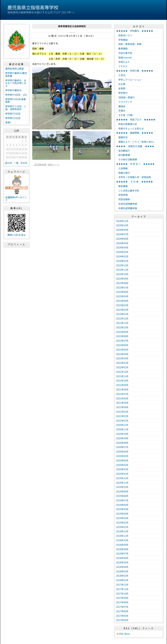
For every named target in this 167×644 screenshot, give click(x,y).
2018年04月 (122, 567)
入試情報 (122, 168)
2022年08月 (122, 336)
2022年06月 (122, 345)
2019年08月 (122, 496)
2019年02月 (122, 523)
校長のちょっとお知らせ (130, 128)
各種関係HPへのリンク (16, 199)
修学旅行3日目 (13, 114)
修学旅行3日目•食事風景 (16, 101)
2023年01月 (122, 314)
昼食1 (8, 122)
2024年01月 (122, 261)
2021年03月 (122, 412)
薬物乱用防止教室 (16, 69)
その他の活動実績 (126, 159)
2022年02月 (122, 363)
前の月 (9, 163)
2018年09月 (122, 545)
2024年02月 (122, 256)
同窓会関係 (123, 199)
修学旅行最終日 (13, 90)
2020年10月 (122, 434)
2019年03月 (122, 518)
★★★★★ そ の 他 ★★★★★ (135, 182)
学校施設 (122, 40)
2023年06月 (122, 292)
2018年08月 (122, 549)
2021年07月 (122, 394)
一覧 (16, 163)
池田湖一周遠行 (125, 97)
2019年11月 (122, 483)
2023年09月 (122, 279)
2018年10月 (122, 540)
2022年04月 (122, 354)
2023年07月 (122, 287)
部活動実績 (39, 165)
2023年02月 (122, 310)
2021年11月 (122, 376)
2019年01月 (122, 527)
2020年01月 (122, 474)
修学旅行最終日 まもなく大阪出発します (16, 83)
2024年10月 (122, 225)
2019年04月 (122, 514)
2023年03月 (122, 305)
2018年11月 (122, 536)
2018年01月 (122, 580)
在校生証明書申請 (126, 204)
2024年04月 (122, 247)
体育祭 (121, 88)
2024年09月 (122, 230)
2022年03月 (122, 358)
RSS (121, 634)
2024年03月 (122, 252)
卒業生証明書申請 (126, 208)
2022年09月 (122, 332)
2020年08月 (122, 443)
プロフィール (17, 244)
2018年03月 (122, 571)
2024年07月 (122, 234)
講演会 (121, 106)
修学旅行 (122, 93)
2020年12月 (122, 425)
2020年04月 (122, 460)
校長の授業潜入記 (126, 124)
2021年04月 (122, 407)
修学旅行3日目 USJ (16, 95)
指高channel (124, 57)
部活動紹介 (123, 151)
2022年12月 (122, 318)
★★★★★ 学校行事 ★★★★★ (135, 71)
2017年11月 (122, 589)
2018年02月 (122, 576)
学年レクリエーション (129, 80)
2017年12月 (122, 585)
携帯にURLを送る (17, 235)
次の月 (24, 163)
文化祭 (121, 84)
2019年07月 (122, 500)
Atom (127, 634)
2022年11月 (122, 323)
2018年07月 (122, 553)
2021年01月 (122, 421)
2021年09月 (122, 385)
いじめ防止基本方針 (128, 191)
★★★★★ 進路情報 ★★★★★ (135, 133)
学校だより (123, 62)
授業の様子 (123, 173)
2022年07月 (122, 341)
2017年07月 (122, 607)
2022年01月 (122, 367)
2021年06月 (122, 398)
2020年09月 (122, 438)
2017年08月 (122, 602)
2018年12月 (122, 531)
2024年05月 (122, 243)
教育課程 (122, 48)
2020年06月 (122, 452)
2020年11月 (122, 429)
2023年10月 (122, 274)
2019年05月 (122, 509)
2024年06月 (122, 239)
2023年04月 (122, 301)
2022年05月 (122, 350)
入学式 (121, 75)
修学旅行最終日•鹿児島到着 (16, 74)
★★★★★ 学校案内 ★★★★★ (135, 31)
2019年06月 (122, 505)
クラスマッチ (124, 102)
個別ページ (54, 165)
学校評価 (122, 195)
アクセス (122, 66)
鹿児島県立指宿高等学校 (33, 7)
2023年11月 (122, 270)
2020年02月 (122, 469)
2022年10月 (122, 327)
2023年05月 (122, 296)
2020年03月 (122, 465)
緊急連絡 (122, 186)
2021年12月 (122, 372)
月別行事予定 (124, 53)
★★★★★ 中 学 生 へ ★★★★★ (135, 164)
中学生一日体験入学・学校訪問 (133, 177)
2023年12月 (122, 265)
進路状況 (122, 137)
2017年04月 (122, 620)
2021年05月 (122, 403)
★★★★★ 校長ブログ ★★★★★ (136, 119)
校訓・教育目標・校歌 (129, 44)
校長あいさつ (124, 35)
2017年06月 (122, 611)
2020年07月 (122, 447)
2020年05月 (122, 456)
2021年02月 (122, 416)
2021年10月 (122, 381)
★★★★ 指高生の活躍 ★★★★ (135, 146)
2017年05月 (122, 616)
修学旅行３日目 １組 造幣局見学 (16, 108)
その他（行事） (125, 115)
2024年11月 (122, 221)
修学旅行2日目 (13, 118)
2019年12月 (122, 478)
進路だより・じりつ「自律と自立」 (136, 142)
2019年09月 (122, 491)
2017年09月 (122, 598)
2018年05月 (122, 562)
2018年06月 (122, 558)
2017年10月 (122, 594)
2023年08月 (122, 283)
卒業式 (121, 111)
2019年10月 (122, 487)
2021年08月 (122, 389)
